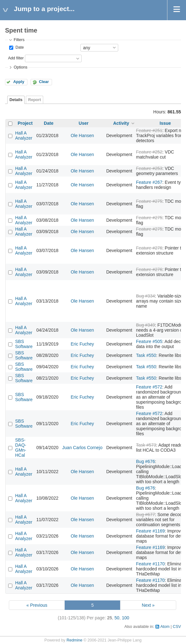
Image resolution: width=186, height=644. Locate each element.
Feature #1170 (151, 564)
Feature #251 (149, 130)
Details (16, 100)
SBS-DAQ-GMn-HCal (21, 448)
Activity (121, 123)
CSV (177, 627)
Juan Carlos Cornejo (82, 448)
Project (25, 123)
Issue (165, 123)
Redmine (74, 640)
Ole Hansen (82, 135)
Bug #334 (146, 296)
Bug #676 (146, 461)
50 (117, 618)
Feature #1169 (151, 531)
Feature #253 (149, 168)
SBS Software (24, 344)
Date (19, 47)
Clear (44, 82)
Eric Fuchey (82, 344)
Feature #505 (149, 341)
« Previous (37, 605)
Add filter (16, 58)
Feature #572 (149, 387)
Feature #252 (149, 152)
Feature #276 (149, 248)
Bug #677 (146, 515)
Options (20, 67)
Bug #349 (146, 325)
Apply (19, 82)
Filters (19, 40)
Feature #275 (149, 201)
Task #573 (146, 445)
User (84, 123)
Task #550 (146, 355)
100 (125, 618)
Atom (165, 627)
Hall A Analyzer (24, 135)
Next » (148, 605)
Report (35, 100)
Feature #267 (149, 182)
